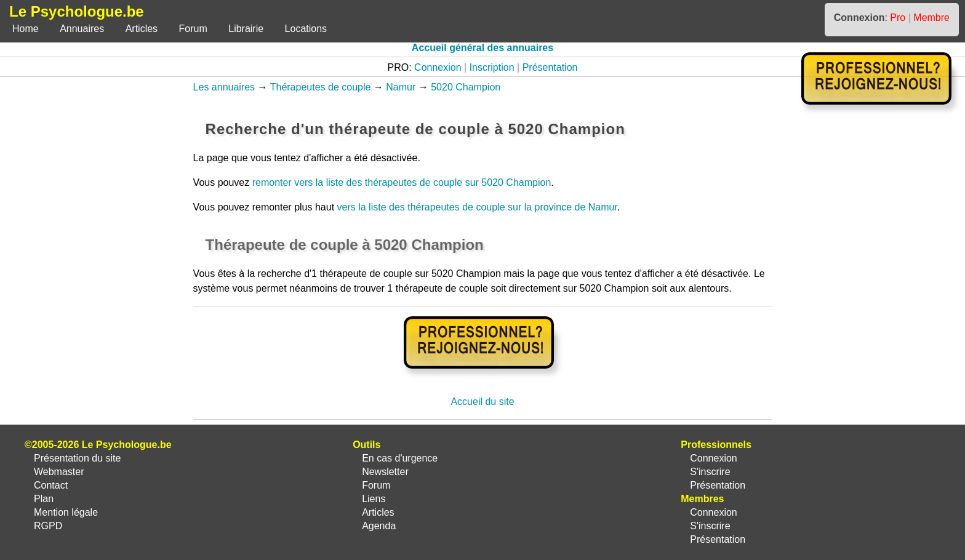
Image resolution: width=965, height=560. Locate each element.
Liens (374, 499)
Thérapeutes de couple (321, 87)
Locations (306, 29)
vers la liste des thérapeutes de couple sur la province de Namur (477, 207)
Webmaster (59, 472)
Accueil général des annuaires (482, 48)
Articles (142, 29)
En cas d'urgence (400, 458)
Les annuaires (224, 87)
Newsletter (385, 472)
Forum (193, 29)
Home (26, 29)
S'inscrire (710, 472)
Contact (51, 485)
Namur (401, 87)
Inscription (492, 67)
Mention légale (66, 512)
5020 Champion (466, 87)
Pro (898, 18)
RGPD (48, 526)
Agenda (379, 526)
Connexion (438, 67)
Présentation (550, 67)
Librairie (246, 29)
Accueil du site (482, 402)
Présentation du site (77, 458)
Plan (44, 499)
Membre (931, 18)
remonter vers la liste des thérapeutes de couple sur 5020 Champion (402, 182)
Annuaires (82, 29)
